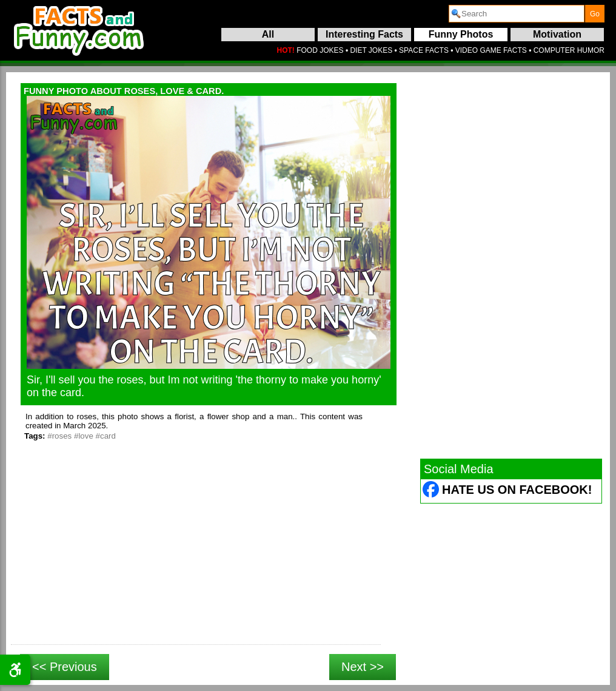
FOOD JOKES (320, 50)
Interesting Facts (364, 34)
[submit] (595, 14)
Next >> (363, 667)
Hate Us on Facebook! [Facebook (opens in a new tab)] (517, 490)
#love (84, 436)
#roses (59, 436)
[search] (517, 14)
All (268, 34)
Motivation (557, 34)
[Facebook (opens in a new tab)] (431, 491)
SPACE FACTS (424, 50)
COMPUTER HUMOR (569, 50)
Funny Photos (461, 34)
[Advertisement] (196, 556)
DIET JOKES (371, 50)
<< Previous (65, 667)
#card (106, 436)
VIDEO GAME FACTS (491, 50)
